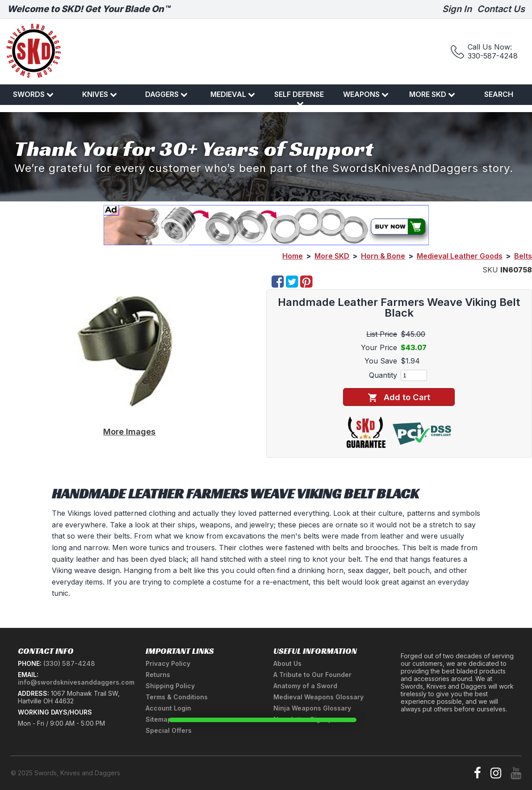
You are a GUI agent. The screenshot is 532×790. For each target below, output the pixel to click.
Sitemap (159, 719)
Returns (158, 675)
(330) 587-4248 (69, 663)
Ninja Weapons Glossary (312, 708)
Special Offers (169, 730)
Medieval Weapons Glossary (318, 697)
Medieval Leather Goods (460, 256)
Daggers (166, 94)
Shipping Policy (170, 686)
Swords (33, 94)
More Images (129, 431)
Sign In (457, 9)
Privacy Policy (168, 663)
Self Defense (299, 98)
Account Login (168, 708)
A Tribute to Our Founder (312, 675)
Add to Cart (399, 397)
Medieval (233, 94)
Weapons (366, 94)
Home (293, 256)
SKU (490, 270)
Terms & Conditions (177, 697)
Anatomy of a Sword (305, 686)
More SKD (432, 94)
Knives (100, 94)
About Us (287, 663)
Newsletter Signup (303, 719)
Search (499, 94)
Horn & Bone (383, 256)
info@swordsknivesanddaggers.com (76, 682)
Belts (523, 256)
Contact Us (501, 9)
